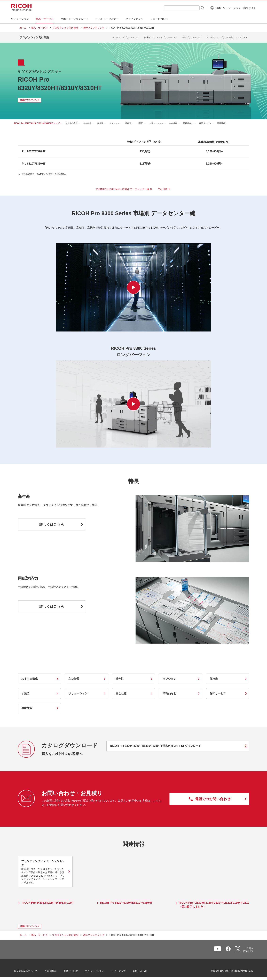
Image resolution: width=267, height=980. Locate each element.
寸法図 (144, 121)
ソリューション (160, 121)
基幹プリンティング (94, 28)
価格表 (132, 121)
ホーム (23, 28)
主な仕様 (177, 121)
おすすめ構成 (75, 121)
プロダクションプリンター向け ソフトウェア (227, 36)
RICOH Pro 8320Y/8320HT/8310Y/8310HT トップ (41, 121)
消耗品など (192, 121)
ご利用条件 (56, 970)
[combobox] (173, 8)
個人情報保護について (31, 970)
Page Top (243, 949)
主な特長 (91, 121)
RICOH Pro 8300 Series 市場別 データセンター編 (123, 187)
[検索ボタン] (194, 8)
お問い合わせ (146, 970)
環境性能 (225, 121)
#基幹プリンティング (29, 98)
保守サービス (209, 121)
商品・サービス (39, 28)
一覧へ (230, 948)
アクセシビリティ (100, 970)
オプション (118, 121)
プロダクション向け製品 (65, 28)
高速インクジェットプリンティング (161, 36)
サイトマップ (124, 970)
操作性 (104, 121)
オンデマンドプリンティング (125, 36)
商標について (77, 970)
